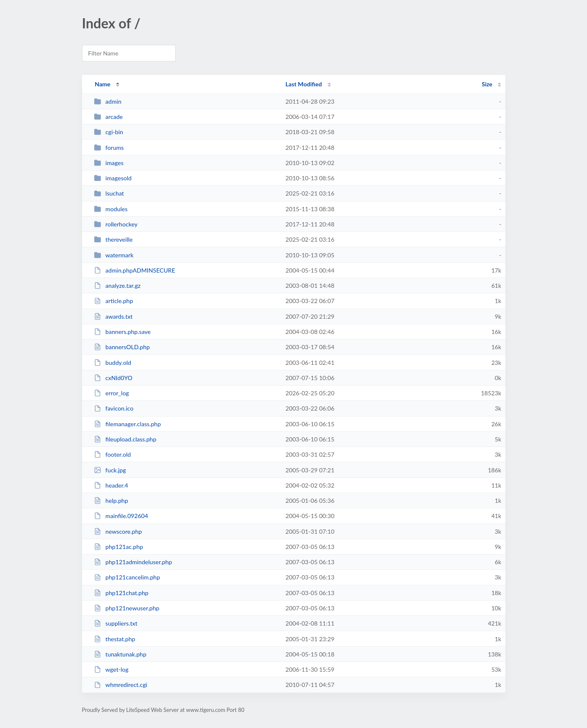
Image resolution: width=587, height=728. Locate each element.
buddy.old (113, 363)
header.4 (111, 485)
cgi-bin (109, 132)
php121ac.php (119, 547)
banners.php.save (122, 332)
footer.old (113, 454)
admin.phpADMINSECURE (135, 270)
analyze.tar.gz (117, 285)
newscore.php (118, 531)
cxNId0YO (113, 378)
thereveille (113, 239)
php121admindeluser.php (133, 562)
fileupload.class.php (125, 439)
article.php (114, 301)
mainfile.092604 (121, 516)
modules (111, 209)
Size (487, 84)
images (109, 163)
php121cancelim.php (127, 577)
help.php (111, 500)
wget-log (111, 669)
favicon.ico (114, 408)
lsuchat (109, 193)
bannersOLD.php (122, 347)
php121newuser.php (127, 608)
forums (109, 148)
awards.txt (113, 316)
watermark (114, 255)
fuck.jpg (110, 470)
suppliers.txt (116, 623)
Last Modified (304, 84)
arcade (108, 117)
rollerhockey (116, 224)
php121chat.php (121, 593)
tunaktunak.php (120, 654)
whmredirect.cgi (121, 685)
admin (108, 101)
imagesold (113, 178)
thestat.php (115, 639)
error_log (112, 393)
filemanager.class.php (127, 424)
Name (103, 84)
